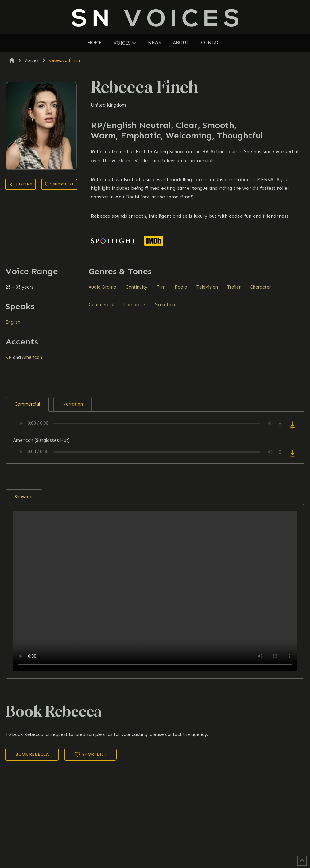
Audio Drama (103, 287)
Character (260, 287)
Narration (165, 305)
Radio (181, 287)
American (32, 357)
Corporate (134, 305)
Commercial (101, 305)
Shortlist (59, 184)
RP (9, 357)
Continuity (136, 287)
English (13, 322)
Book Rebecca (32, 754)
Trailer (234, 287)
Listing (20, 185)
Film (161, 287)
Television (207, 287)
